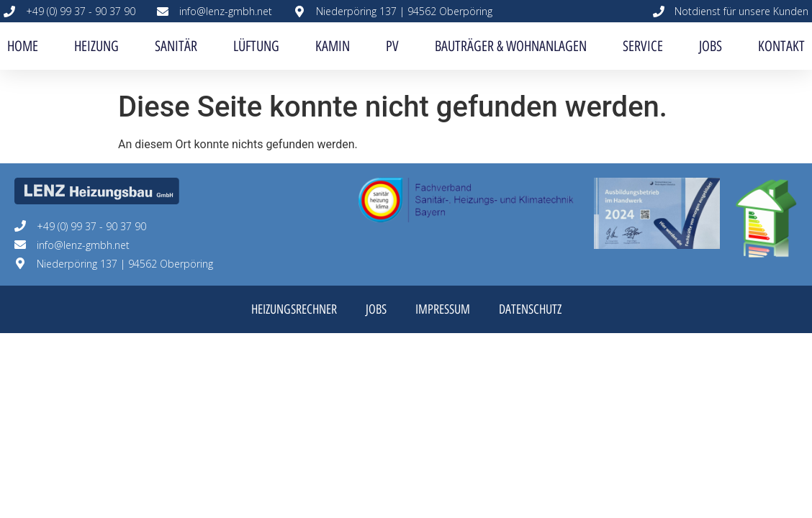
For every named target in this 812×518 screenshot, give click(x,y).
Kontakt (781, 46)
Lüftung (256, 46)
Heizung (96, 46)
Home (23, 46)
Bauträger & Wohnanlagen (511, 46)
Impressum (443, 309)
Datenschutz (530, 309)
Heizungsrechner (294, 309)
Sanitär (176, 46)
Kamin (333, 46)
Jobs (710, 46)
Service (643, 46)
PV (392, 46)
